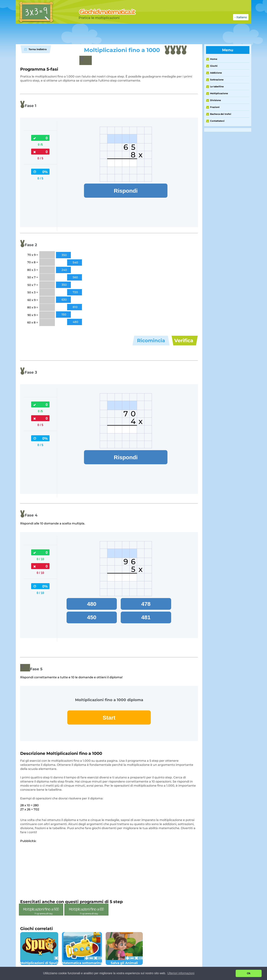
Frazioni (215, 107)
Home (214, 59)
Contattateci (217, 121)
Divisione (216, 100)
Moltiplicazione (219, 93)
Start (109, 718)
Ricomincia (151, 341)
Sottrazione (217, 80)
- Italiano (241, 17)
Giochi (214, 66)
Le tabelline (217, 86)
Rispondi (126, 191)
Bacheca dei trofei (221, 114)
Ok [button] (249, 973)
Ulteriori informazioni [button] (181, 973)
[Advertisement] (108, 34)
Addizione (216, 73)
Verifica (184, 341)
